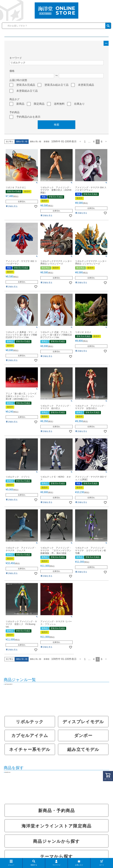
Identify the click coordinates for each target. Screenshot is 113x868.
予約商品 (14, 112)
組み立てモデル (83, 750)
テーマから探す (56, 857)
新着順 (47, 142)
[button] (80, 142)
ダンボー (83, 736)
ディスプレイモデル (83, 722)
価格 (12, 71)
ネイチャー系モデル (30, 750)
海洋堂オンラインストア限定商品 (56, 826)
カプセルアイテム (30, 736)
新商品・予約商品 (56, 811)
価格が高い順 (36, 142)
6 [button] (102, 142)
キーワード (16, 58)
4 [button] (94, 142)
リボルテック (30, 722)
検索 (57, 125)
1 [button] (85, 142)
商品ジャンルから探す (56, 841)
